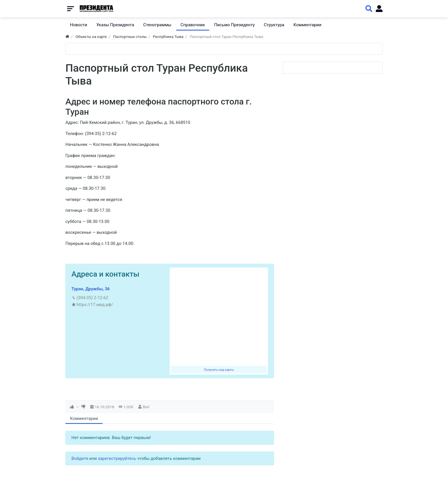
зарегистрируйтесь (117, 458)
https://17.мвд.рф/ (95, 305)
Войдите (80, 458)
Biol (146, 407)
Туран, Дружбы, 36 (91, 289)
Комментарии (84, 418)
